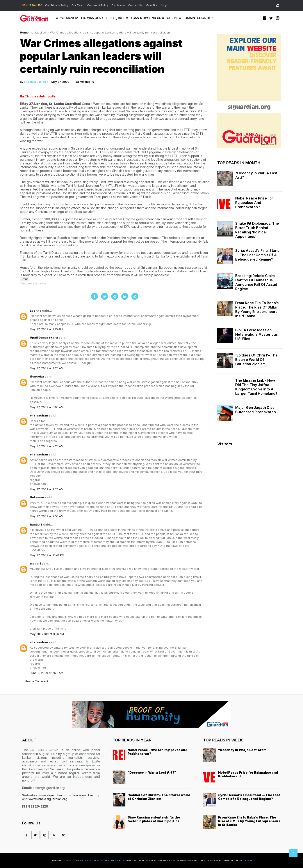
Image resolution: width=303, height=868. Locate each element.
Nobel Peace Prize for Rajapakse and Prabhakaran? (254, 203)
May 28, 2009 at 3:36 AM (47, 634)
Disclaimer (118, 5)
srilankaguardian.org (84, 795)
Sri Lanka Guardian (36, 82)
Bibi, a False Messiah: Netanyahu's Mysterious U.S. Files (257, 334)
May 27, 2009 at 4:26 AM (47, 368)
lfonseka (37, 376)
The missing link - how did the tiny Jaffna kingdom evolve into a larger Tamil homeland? (256, 387)
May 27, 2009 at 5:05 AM (47, 407)
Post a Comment (37, 681)
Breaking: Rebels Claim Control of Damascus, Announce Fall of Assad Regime (256, 282)
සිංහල (164, 5)
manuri (36, 563)
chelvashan (39, 415)
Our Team (78, 5)
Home (24, 32)
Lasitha (36, 311)
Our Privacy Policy (57, 5)
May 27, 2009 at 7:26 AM (47, 489)
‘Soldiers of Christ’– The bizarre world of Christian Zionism (256, 360)
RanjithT (37, 524)
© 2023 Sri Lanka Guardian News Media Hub (98, 861)
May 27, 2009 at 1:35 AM (46, 329)
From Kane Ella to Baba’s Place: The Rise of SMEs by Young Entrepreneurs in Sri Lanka (257, 309)
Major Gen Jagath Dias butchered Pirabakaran (256, 410)
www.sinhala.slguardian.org (48, 799)
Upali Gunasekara (44, 337)
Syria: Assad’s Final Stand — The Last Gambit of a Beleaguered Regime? (257, 255)
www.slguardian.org (53, 795)
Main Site (151, 5)
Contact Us (135, 5)
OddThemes (246, 861)
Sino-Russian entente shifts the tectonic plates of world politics (154, 819)
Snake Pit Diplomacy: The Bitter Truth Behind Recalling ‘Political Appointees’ (257, 230)
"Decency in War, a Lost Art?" (256, 175)
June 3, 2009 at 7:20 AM (46, 673)
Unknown (37, 497)
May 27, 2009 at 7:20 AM (47, 446)
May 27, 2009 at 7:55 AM (47, 516)
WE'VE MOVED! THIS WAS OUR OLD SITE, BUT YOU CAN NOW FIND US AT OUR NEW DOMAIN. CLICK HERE (135, 18)
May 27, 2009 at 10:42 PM (47, 555)
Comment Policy (98, 5)
